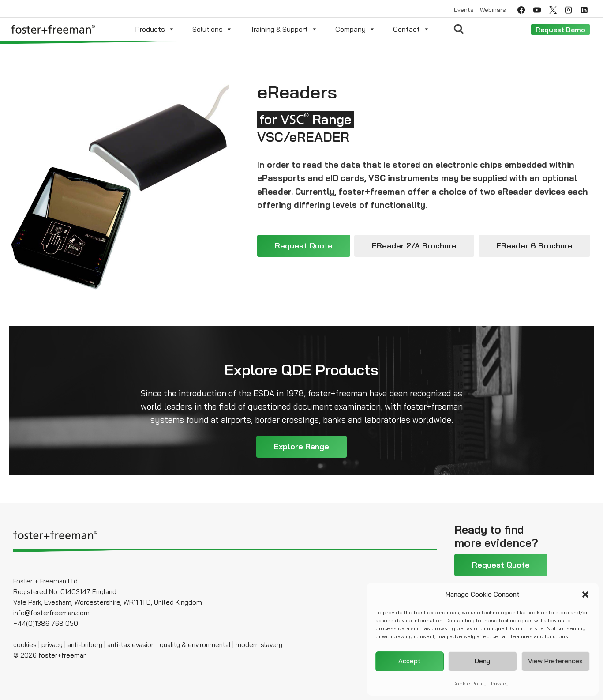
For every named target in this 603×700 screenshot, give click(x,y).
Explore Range (301, 446)
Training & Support (284, 29)
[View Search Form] (459, 29)
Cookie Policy (469, 683)
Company (355, 29)
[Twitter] (553, 10)
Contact (411, 29)
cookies (25, 645)
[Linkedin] (584, 10)
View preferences (555, 661)
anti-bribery (85, 645)
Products (155, 29)
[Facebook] (521, 10)
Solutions (212, 29)
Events (464, 10)
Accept (410, 661)
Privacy (500, 683)
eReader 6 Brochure (534, 246)
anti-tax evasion (130, 645)
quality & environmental (195, 645)
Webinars (493, 10)
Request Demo (560, 30)
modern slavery (259, 645)
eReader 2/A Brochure (414, 246)
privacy (52, 645)
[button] (585, 595)
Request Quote (304, 246)
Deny (482, 661)
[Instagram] (569, 10)
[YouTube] (537, 10)
